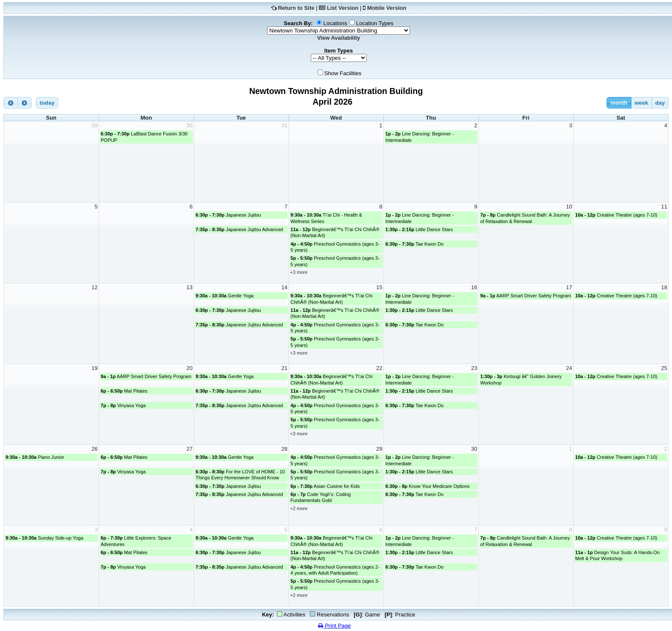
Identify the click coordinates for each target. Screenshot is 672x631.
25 (664, 368)
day (660, 103)
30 (189, 125)
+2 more (299, 508)
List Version (343, 8)
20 (189, 368)
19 (94, 368)
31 (284, 125)
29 (94, 125)
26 (94, 449)
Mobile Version (387, 8)
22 (379, 368)
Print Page (334, 626)
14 (284, 287)
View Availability (339, 38)
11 (664, 207)
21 (284, 368)
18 (664, 287)
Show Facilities (343, 73)
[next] (25, 103)
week (641, 103)
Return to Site (296, 8)
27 (189, 449)
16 (474, 287)
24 (569, 368)
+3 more (299, 272)
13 (189, 287)
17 (569, 287)
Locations (335, 23)
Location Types (375, 23)
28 (284, 449)
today (47, 103)
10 (569, 207)
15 (379, 287)
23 (474, 368)
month (619, 103)
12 (94, 287)
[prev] (11, 103)
